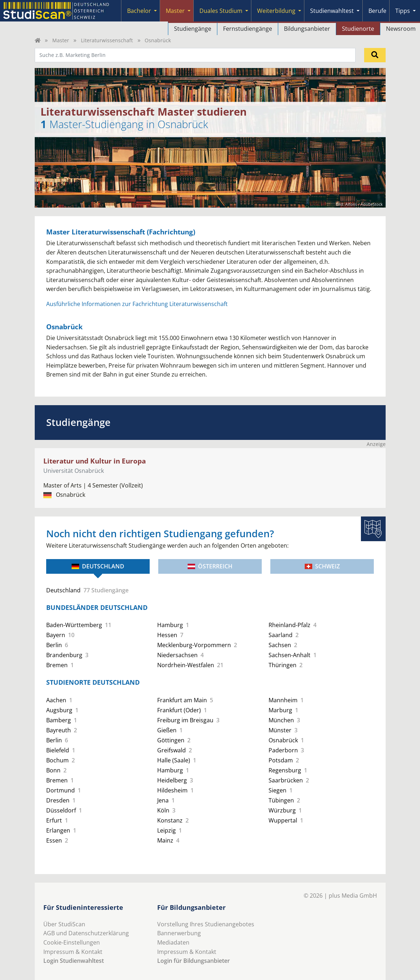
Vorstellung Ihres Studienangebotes (206, 924)
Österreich (210, 566)
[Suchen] (375, 55)
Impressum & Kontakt (73, 952)
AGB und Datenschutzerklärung (86, 933)
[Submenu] (155, 11)
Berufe (377, 11)
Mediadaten (173, 942)
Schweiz (322, 566)
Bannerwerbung (179, 933)
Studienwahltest (332, 11)
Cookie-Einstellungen (72, 942)
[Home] (38, 40)
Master (175, 11)
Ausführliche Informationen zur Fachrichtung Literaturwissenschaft (137, 304)
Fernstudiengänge (248, 29)
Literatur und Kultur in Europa (95, 461)
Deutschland (98, 566)
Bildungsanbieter (307, 29)
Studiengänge (193, 29)
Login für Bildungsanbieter (194, 961)
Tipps (403, 11)
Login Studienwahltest (74, 961)
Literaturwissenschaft (107, 40)
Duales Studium (221, 11)
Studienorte (358, 29)
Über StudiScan (64, 924)
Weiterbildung (276, 11)
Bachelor (139, 11)
